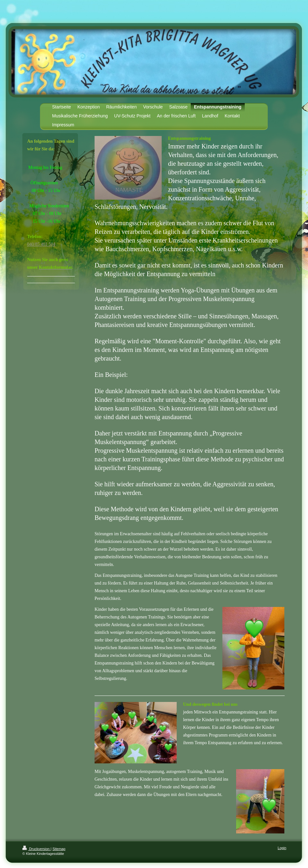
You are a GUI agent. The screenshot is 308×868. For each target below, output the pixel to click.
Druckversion (36, 849)
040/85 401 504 (41, 244)
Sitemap (59, 849)
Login (282, 848)
